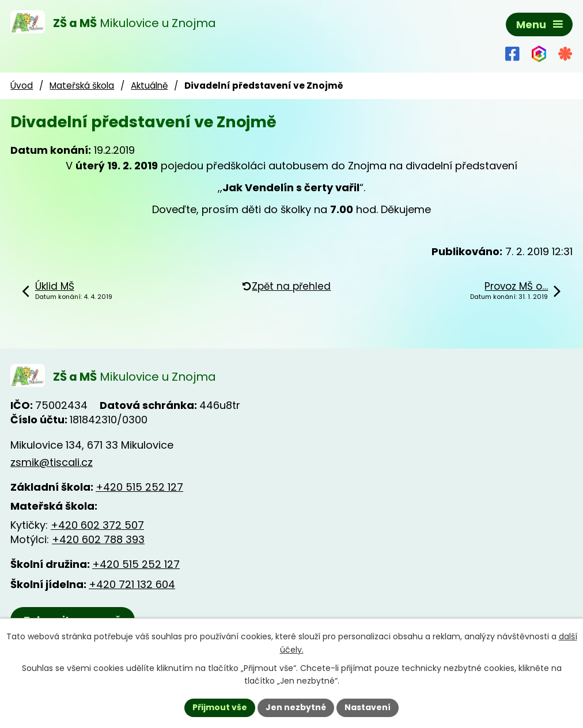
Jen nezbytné (296, 707)
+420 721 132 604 (132, 584)
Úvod (22, 86)
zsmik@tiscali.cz (52, 462)
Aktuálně (149, 86)
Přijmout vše (220, 707)
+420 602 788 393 (98, 539)
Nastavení (368, 707)
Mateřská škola (82, 86)
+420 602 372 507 (97, 525)
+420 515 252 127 (139, 487)
